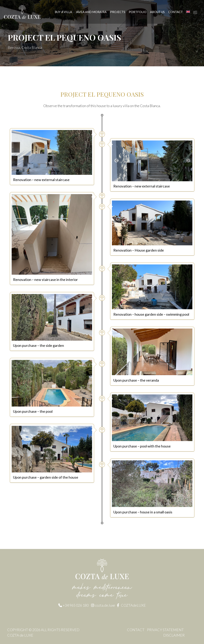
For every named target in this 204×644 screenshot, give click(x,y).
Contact (176, 12)
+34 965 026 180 (76, 605)
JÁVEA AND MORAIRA (91, 12)
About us (157, 12)
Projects (118, 12)
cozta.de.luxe (105, 605)
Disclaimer (174, 635)
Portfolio (138, 12)
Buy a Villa (63, 12)
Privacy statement (165, 630)
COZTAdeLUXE (133, 605)
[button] (116, 161)
